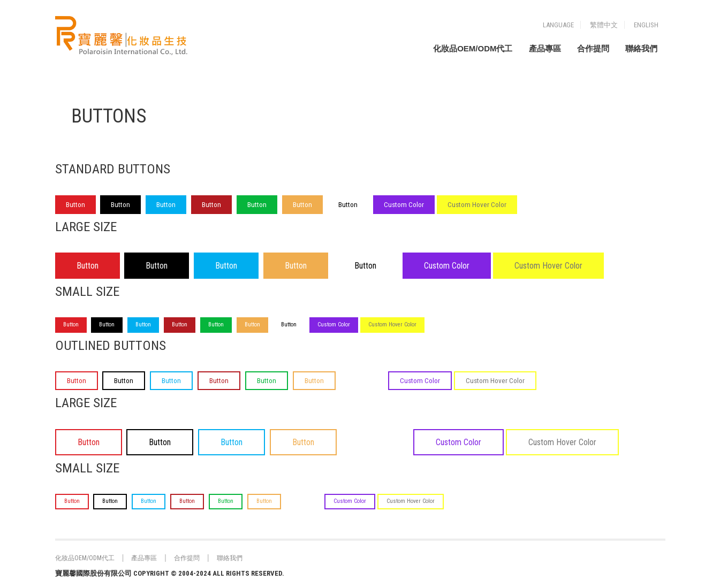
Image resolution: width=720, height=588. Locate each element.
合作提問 (593, 48)
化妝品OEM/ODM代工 (473, 48)
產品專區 (545, 48)
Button (75, 205)
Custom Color (404, 205)
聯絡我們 (641, 48)
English (646, 25)
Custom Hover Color (477, 205)
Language (558, 25)
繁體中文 (604, 25)
